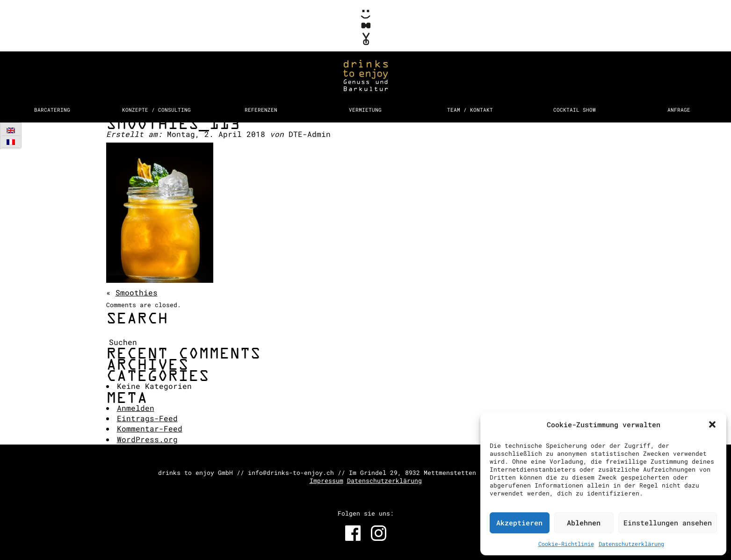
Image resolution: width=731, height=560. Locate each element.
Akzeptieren (519, 523)
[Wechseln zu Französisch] (11, 142)
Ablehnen (584, 523)
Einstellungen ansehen (668, 523)
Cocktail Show (575, 110)
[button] (712, 424)
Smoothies (137, 292)
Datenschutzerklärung (631, 544)
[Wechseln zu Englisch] (11, 130)
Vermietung (365, 110)
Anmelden (136, 408)
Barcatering (52, 110)
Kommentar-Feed (150, 428)
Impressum (326, 481)
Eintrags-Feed (147, 418)
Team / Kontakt (470, 110)
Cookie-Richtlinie (566, 544)
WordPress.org (147, 439)
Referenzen (261, 110)
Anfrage (679, 110)
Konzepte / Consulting (156, 110)
